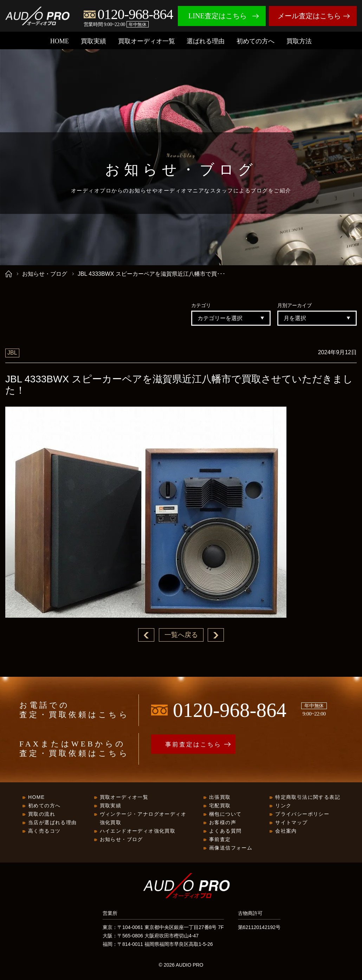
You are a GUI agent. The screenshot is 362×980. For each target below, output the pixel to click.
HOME (60, 41)
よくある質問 (225, 831)
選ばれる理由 (206, 41)
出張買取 (220, 797)
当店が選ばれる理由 (53, 823)
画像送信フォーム (231, 848)
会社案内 (286, 831)
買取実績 (93, 41)
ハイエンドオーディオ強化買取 (138, 831)
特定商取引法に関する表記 (308, 797)
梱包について (225, 814)
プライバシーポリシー (302, 814)
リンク (283, 806)
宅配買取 (220, 806)
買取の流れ (42, 814)
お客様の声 (223, 823)
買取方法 (299, 41)
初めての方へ (256, 41)
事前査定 (220, 840)
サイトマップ (291, 823)
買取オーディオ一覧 (147, 41)
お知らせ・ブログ (45, 274)
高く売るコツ (44, 831)
